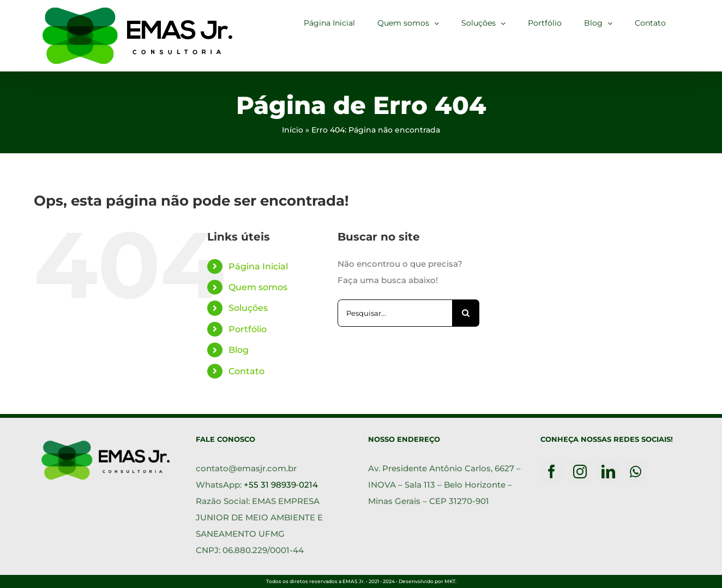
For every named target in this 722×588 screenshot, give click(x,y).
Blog (239, 350)
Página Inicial (258, 266)
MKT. (450, 581)
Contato (246, 371)
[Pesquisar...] (395, 313)
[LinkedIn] (608, 472)
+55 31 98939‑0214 (281, 485)
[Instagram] (580, 472)
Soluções (248, 308)
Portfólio (248, 329)
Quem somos (258, 287)
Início (293, 130)
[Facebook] (552, 472)
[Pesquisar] (466, 313)
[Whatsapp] (636, 472)
